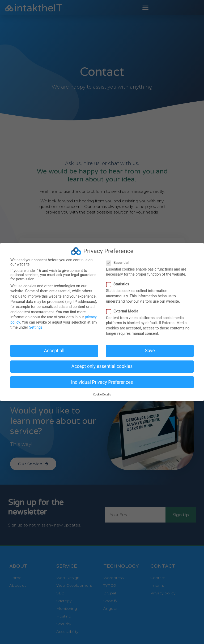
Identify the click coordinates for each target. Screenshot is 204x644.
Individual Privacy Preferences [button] (102, 382)
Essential (119, 262)
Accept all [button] (54, 350)
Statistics (119, 284)
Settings (36, 327)
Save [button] (150, 350)
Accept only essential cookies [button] (102, 366)
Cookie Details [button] (102, 394)
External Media (124, 311)
